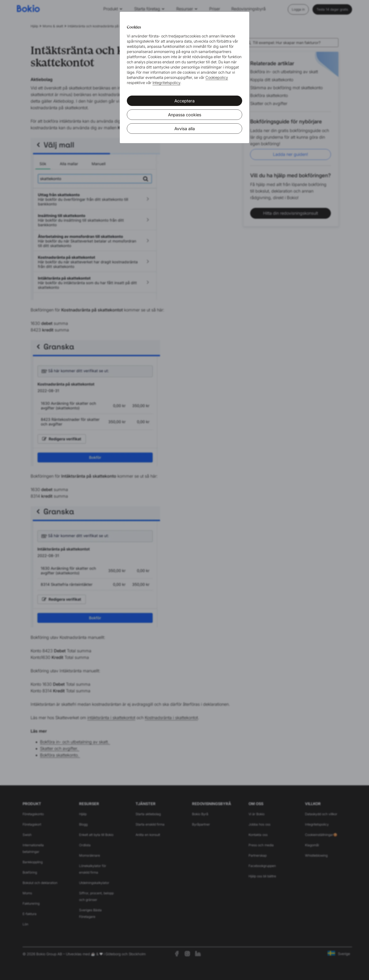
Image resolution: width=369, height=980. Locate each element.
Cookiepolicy (217, 77)
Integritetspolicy (166, 83)
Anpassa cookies (185, 115)
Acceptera (184, 101)
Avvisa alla (185, 129)
